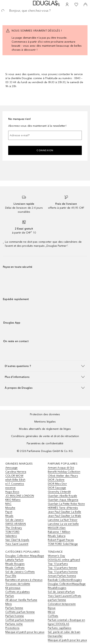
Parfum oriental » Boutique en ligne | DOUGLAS (66, 622)
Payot (9, 512)
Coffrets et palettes (18, 592)
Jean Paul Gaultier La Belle (64, 512)
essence (10, 488)
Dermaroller (55, 636)
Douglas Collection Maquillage (25, 556)
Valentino (11, 536)
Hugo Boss (12, 492)
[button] (45, 366)
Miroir (51, 612)
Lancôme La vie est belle (63, 524)
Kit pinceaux (13, 588)
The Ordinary (14, 528)
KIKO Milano (13, 500)
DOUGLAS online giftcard (64, 560)
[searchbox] (45, 11)
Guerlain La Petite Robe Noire (66, 504)
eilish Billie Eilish (15, 480)
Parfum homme (15, 616)
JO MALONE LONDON (20, 496)
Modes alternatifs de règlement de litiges (45, 429)
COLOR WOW (14, 476)
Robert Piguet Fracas (61, 540)
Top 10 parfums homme (63, 572)
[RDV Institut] (58, 5)
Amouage (11, 468)
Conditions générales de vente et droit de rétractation (45, 436)
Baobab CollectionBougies (65, 580)
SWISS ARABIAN (16, 524)
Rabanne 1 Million (59, 532)
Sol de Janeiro (14, 520)
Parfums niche (14, 624)
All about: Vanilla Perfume (21, 600)
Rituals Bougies (15, 564)
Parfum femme (14, 608)
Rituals (9, 516)
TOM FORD (12, 532)
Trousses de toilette (18, 584)
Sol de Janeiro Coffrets (20, 572)
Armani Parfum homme (62, 576)
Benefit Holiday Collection (64, 472)
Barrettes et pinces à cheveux (24, 580)
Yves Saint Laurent (17, 544)
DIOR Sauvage (57, 488)
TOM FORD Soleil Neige (63, 544)
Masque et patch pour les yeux (25, 632)
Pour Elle (11, 576)
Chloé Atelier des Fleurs (63, 476)
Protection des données (45, 414)
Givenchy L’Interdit (59, 492)
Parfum (10, 596)
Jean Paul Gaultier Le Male (64, 516)
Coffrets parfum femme (20, 612)
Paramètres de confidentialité (45, 443)
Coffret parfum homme (20, 620)
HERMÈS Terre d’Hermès (63, 508)
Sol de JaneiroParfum (61, 592)
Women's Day (56, 556)
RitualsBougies (57, 588)
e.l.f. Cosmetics (15, 484)
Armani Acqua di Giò (61, 468)
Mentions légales (45, 422)
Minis (9, 604)
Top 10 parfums (58, 564)
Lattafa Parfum (14, 560)
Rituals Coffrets (15, 568)
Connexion (45, 150)
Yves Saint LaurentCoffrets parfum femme (65, 598)
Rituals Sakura (57, 536)
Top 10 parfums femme (62, 568)
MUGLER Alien (57, 528)
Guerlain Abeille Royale (63, 496)
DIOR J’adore (56, 480)
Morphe (10, 508)
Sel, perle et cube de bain (64, 632)
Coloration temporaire (62, 604)
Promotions (12, 628)
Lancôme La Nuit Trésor (63, 520)
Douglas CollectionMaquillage (67, 584)
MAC (8, 504)
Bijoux (52, 608)
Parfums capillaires (60, 628)
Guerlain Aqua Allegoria (63, 500)
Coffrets (53, 616)
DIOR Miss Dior (57, 484)
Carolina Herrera (16, 472)
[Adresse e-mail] (45, 135)
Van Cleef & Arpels (17, 540)
